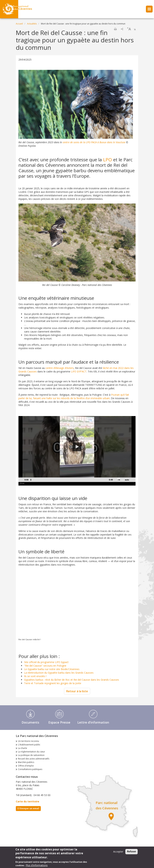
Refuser (131, 851)
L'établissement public (29, 745)
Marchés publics (26, 762)
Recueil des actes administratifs (34, 759)
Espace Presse (59, 722)
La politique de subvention (31, 755)
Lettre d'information (93, 722)
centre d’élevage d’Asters (60, 368)
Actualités (32, 24)
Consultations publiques (30, 769)
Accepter (118, 852)
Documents (30, 722)
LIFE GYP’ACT (79, 371)
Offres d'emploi (26, 766)
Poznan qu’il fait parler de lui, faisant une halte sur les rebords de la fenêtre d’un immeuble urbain (74, 396)
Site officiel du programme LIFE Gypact (46, 662)
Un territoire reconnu (28, 741)
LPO (108, 160)
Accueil (19, 24)
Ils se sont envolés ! (35, 676)
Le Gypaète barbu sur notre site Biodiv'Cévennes (52, 669)
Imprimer (115, 29)
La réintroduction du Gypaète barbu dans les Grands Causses (59, 673)
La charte (23, 748)
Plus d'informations (37, 865)
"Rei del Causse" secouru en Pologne (45, 666)
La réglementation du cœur (31, 752)
